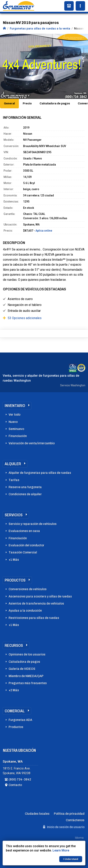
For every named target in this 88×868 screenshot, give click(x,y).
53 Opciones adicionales (25, 318)
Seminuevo (16, 429)
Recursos (14, 645)
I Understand (71, 859)
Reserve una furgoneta (25, 487)
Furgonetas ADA (20, 720)
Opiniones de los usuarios (27, 654)
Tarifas (14, 480)
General (9, 103)
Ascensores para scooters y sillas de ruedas (40, 596)
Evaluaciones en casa (24, 531)
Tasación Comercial (23, 552)
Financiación (18, 436)
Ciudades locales (37, 814)
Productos (15, 580)
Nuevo (13, 422)
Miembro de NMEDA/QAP (26, 676)
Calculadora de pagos (55, 103)
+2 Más (14, 690)
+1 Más (14, 560)
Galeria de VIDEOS (22, 669)
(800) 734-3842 (20, 779)
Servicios (14, 515)
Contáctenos (75, 820)
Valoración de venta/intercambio (32, 443)
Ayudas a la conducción (25, 611)
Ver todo (15, 415)
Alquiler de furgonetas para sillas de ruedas (40, 473)
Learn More (61, 850)
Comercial (15, 711)
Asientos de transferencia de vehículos (36, 603)
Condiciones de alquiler (25, 494)
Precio (27, 103)
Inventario (15, 406)
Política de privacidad (69, 814)
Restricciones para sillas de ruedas (34, 618)
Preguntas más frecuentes (28, 683)
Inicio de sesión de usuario (64, 827)
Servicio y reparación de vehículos (33, 524)
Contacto (15, 785)
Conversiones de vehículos (28, 589)
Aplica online (44, 231)
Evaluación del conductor (26, 545)
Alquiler (13, 464)
